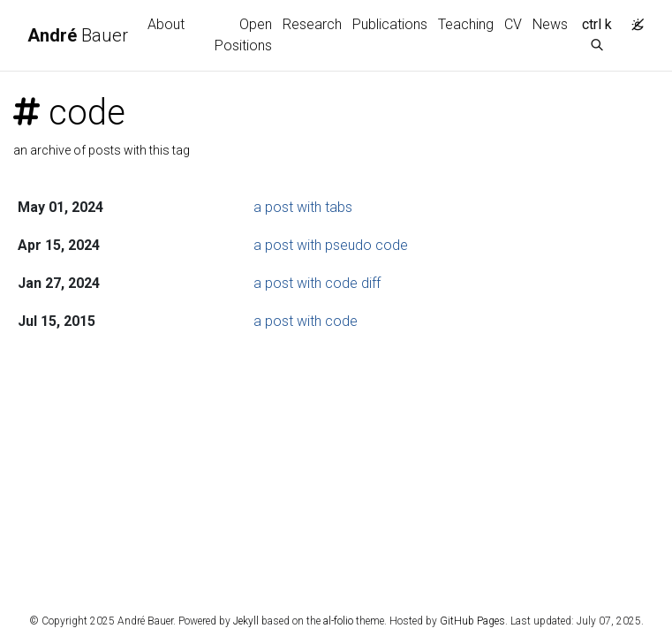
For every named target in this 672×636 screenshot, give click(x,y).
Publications (390, 24)
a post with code (306, 321)
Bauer (78, 35)
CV (513, 24)
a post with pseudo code (331, 245)
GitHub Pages (472, 621)
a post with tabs (303, 207)
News (550, 24)
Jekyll (246, 621)
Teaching (466, 24)
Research (312, 24)
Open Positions (243, 35)
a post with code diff (317, 283)
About (166, 24)
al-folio (338, 621)
